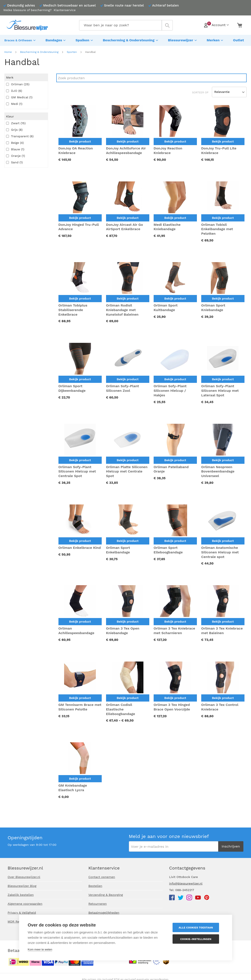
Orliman (18, 83)
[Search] (151, 77)
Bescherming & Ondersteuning (39, 51)
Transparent (20, 135)
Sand (14, 161)
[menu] (125, 40)
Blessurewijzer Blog (22, 886)
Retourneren (98, 904)
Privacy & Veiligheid (22, 913)
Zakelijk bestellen (21, 895)
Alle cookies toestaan (198, 928)
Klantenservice (65, 10)
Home (8, 51)
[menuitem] (21, 40)
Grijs (14, 129)
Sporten (72, 51)
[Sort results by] (229, 91)
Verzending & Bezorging (106, 895)
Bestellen (95, 886)
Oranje (16, 155)
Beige (15, 142)
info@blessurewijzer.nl (186, 883)
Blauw (15, 148)
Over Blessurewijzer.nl (24, 877)
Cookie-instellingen (197, 939)
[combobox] (126, 25)
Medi (14, 103)
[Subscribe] (231, 846)
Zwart (16, 122)
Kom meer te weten (40, 949)
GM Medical (19, 96)
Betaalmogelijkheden (104, 913)
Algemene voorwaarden (25, 904)
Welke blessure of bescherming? (27, 10)
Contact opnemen (102, 877)
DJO (14, 90)
